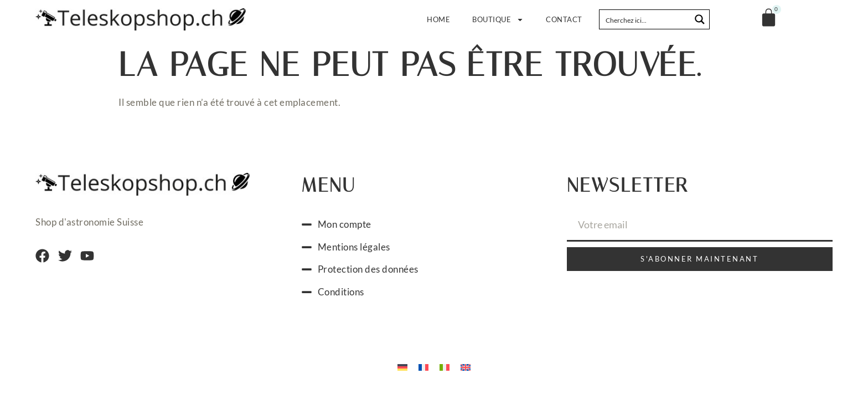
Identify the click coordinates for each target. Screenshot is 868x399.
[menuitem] (402, 366)
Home (438, 19)
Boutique (498, 20)
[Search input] (645, 19)
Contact (564, 19)
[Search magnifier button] (700, 19)
